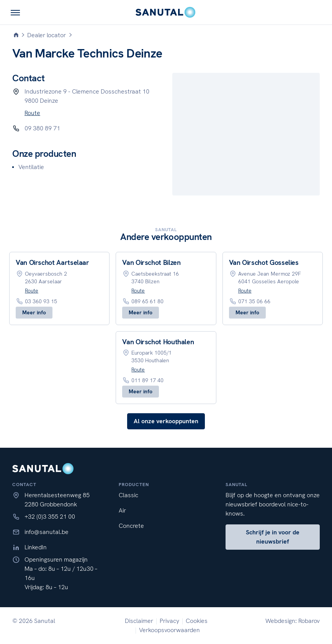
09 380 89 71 (42, 128)
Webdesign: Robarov (293, 621)
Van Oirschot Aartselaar (52, 262)
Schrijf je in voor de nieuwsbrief (273, 537)
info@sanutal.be (47, 532)
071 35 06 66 (254, 301)
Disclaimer (139, 621)
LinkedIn (36, 547)
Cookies (197, 621)
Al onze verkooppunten (166, 421)
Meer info (34, 312)
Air (122, 510)
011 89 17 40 (147, 380)
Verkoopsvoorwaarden (169, 630)
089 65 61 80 (147, 301)
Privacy (169, 621)
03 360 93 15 (41, 301)
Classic (128, 495)
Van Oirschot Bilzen (151, 262)
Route (32, 113)
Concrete (131, 526)
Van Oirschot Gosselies (264, 262)
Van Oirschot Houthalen (158, 342)
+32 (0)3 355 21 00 (50, 517)
